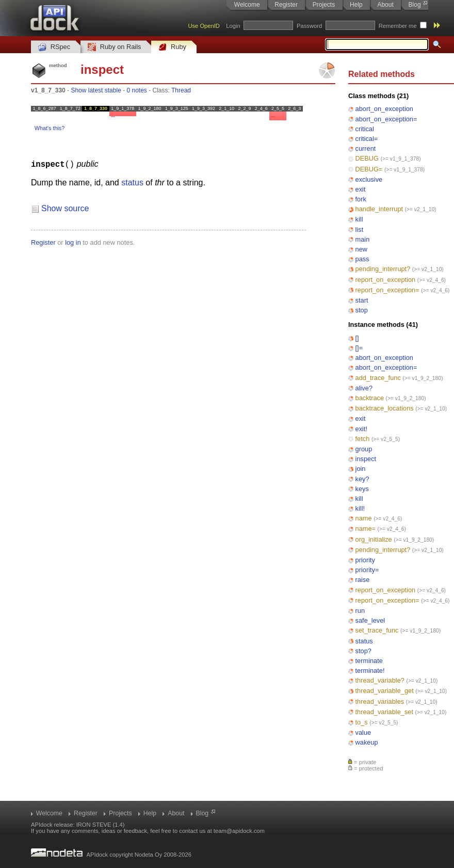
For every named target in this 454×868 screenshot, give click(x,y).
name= (366, 528)
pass (362, 259)
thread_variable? (380, 680)
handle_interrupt (379, 209)
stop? (363, 651)
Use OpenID (204, 26)
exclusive (369, 179)
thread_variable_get (385, 691)
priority (365, 560)
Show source (65, 208)
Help (356, 5)
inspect (366, 459)
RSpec (54, 47)
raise (363, 580)
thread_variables (380, 701)
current (366, 148)
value (363, 732)
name (364, 518)
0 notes (136, 90)
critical (365, 129)
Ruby (172, 47)
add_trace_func (378, 378)
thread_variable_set (384, 712)
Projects (324, 5)
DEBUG (367, 158)
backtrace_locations (385, 408)
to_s (362, 722)
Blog (415, 5)
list (360, 230)
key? (362, 479)
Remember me (398, 26)
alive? (364, 388)
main (363, 239)
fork (361, 199)
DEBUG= (369, 169)
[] (357, 338)
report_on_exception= (387, 290)
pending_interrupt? (383, 269)
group (364, 449)
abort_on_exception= (386, 119)
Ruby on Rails (114, 47)
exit (361, 189)
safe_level (370, 620)
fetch (363, 439)
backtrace (370, 398)
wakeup (367, 742)
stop (362, 310)
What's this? (50, 128)
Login (233, 26)
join (361, 469)
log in (73, 242)
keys (362, 489)
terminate (369, 661)
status (364, 641)
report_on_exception (386, 280)
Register (286, 5)
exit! (361, 429)
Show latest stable (96, 90)
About (385, 5)
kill (359, 219)
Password (309, 26)
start (362, 300)
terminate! (370, 670)
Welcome (247, 5)
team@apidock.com (239, 831)
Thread (181, 90)
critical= (367, 139)
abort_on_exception (384, 109)
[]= (359, 348)
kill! (360, 508)
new (361, 249)
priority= (367, 570)
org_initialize (374, 539)
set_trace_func (377, 630)
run (360, 611)
